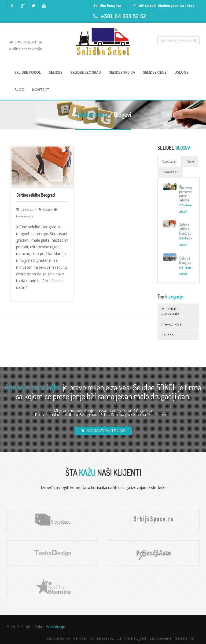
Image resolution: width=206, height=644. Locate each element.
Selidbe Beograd (107, 6)
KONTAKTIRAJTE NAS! (103, 431)
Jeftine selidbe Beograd (35, 195)
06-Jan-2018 (186, 271)
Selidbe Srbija (122, 72)
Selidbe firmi (186, 638)
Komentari (170, 172)
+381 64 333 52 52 (123, 16)
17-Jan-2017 (186, 208)
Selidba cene (161, 638)
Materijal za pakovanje (171, 311)
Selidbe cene (155, 72)
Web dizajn (56, 627)
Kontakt (41, 90)
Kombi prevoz (102, 638)
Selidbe (56, 72)
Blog (19, 90)
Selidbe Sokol (28, 72)
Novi (190, 161)
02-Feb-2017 (186, 242)
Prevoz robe (172, 324)
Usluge (181, 72)
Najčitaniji (170, 161)
